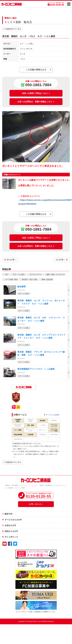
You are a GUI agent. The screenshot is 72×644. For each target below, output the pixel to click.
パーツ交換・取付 (11, 279)
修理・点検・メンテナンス (56, 274)
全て (7, 274)
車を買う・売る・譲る (30, 279)
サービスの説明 (52, 415)
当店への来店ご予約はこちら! (36, 93)
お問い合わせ (36, 504)
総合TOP (9, 514)
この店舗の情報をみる (36, 70)
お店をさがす (10, 525)
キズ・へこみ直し (19, 274)
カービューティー (36, 274)
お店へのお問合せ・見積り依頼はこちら (36, 102)
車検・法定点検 (47, 279)
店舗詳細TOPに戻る (13, 29)
